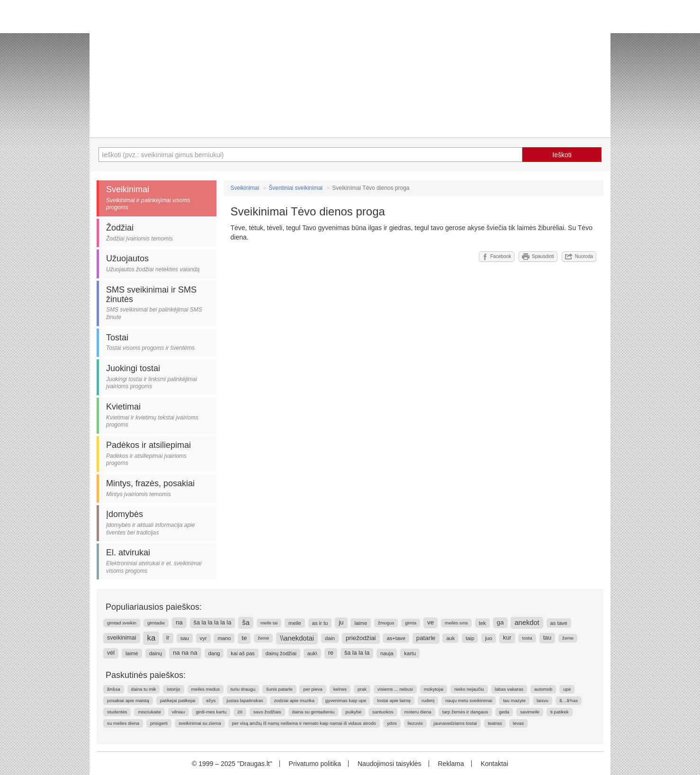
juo (489, 638)
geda (504, 712)
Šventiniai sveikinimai (296, 188)
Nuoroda (579, 257)
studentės (117, 712)
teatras (495, 723)
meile (295, 623)
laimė (132, 653)
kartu (410, 653)
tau (547, 638)
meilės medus (206, 689)
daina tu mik (144, 689)
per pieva (313, 689)
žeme (568, 638)
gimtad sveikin (122, 623)
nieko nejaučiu (469, 689)
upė (567, 689)
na (179, 622)
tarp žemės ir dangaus (465, 712)
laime (361, 623)
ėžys (211, 700)
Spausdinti (538, 257)
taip (470, 638)
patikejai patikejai (178, 700)
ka (151, 638)
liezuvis (415, 723)
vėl (111, 653)
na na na (185, 653)
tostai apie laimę (394, 700)
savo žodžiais (267, 712)
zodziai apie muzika (294, 700)
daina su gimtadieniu (314, 712)
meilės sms (456, 623)
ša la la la (357, 653)
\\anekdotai (297, 638)
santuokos (383, 712)
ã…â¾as (569, 700)
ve (431, 622)
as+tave (396, 638)
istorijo (173, 689)
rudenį (428, 700)
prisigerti (159, 723)
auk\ (312, 653)
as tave (559, 623)
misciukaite (149, 712)
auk (450, 638)
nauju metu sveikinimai (469, 700)
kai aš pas (242, 653)
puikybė (353, 712)
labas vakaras (509, 689)
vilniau (179, 712)
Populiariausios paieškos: (154, 607)
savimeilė (530, 712)
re (331, 653)
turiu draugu (243, 689)
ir (168, 638)
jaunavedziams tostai (456, 723)
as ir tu (320, 623)
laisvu (543, 700)
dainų (156, 653)
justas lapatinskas (245, 700)
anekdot (527, 623)
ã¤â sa (114, 689)
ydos (392, 723)
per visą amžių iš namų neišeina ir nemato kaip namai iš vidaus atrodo (304, 723)
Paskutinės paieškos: (146, 675)
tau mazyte (514, 700)
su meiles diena (123, 723)
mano (224, 638)
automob (543, 689)
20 (240, 712)
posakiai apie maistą (128, 700)
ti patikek (560, 712)
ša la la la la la (213, 623)
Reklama (451, 764)
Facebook (497, 257)
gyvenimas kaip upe (346, 700)
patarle (426, 638)
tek (482, 623)
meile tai (269, 623)
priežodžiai (361, 638)
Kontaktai (494, 764)
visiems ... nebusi (395, 689)
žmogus (386, 623)
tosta (527, 638)
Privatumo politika (315, 764)
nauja (387, 653)
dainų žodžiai (281, 653)
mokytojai (434, 689)
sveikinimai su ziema (200, 723)
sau (185, 638)
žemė (263, 638)
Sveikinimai (245, 188)
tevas (518, 723)
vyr (203, 638)
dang (214, 653)
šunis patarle (279, 689)
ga (500, 622)
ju (341, 622)
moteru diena (418, 712)
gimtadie (156, 623)
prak (362, 689)
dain (330, 638)
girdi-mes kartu (211, 712)
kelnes (340, 689)
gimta (411, 623)
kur (507, 638)
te (244, 638)
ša (246, 623)
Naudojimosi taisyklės (390, 764)
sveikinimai (122, 638)
